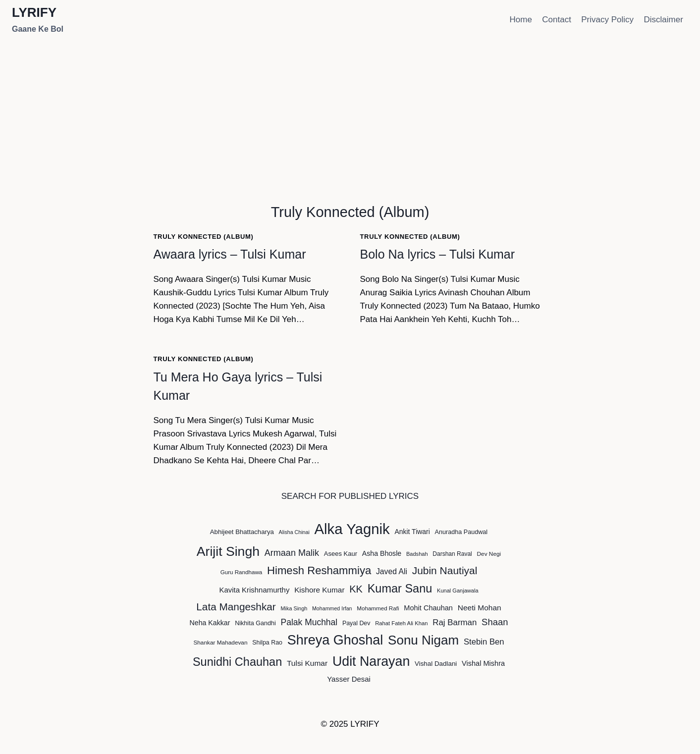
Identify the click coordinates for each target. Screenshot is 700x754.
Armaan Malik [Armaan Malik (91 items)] (292, 553)
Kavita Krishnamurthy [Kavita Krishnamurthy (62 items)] (254, 590)
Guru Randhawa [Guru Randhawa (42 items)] (242, 572)
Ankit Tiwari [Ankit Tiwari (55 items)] (412, 532)
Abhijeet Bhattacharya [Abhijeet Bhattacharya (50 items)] (242, 532)
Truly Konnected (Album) (204, 237)
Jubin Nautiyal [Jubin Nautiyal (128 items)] (445, 570)
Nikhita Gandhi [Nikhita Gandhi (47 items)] (255, 623)
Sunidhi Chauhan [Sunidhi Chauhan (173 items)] (237, 662)
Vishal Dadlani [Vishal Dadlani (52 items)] (436, 664)
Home (521, 20)
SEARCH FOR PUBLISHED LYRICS (350, 496)
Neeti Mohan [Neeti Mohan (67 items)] (480, 608)
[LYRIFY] (38, 20)
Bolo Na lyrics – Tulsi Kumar (438, 254)
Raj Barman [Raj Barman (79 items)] (455, 622)
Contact (557, 20)
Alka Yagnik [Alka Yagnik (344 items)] (352, 529)
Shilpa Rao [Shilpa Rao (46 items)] (267, 643)
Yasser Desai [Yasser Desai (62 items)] (349, 679)
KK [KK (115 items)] (356, 589)
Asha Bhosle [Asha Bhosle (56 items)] (382, 553)
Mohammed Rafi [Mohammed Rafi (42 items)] (378, 608)
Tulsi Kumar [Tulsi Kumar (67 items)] (307, 663)
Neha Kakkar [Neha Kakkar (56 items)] (210, 623)
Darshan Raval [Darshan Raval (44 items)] (452, 554)
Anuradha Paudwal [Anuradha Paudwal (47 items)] (461, 532)
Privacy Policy (607, 20)
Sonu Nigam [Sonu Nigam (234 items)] (423, 640)
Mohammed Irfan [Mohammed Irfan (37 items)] (332, 608)
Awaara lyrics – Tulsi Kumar (230, 254)
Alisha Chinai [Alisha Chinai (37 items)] (294, 532)
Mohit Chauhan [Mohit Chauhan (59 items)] (428, 608)
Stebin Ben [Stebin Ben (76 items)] (484, 642)
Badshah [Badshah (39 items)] (417, 554)
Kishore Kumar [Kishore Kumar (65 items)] (319, 590)
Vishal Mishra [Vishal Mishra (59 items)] (483, 663)
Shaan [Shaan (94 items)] (495, 622)
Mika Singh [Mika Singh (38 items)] (294, 608)
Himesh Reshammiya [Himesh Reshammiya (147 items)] (319, 570)
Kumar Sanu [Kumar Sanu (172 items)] (400, 589)
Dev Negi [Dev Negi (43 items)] (489, 554)
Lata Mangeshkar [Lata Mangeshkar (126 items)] (236, 607)
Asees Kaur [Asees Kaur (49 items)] (341, 554)
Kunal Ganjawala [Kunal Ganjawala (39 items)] (458, 591)
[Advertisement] (350, 114)
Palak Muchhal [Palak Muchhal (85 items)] (309, 622)
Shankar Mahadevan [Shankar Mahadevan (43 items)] (220, 643)
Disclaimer (663, 20)
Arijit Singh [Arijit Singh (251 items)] (228, 551)
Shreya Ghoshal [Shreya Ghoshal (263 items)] (335, 640)
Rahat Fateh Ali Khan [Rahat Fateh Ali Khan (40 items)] (401, 623)
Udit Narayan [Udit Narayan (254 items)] (371, 661)
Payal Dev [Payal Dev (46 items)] (356, 623)
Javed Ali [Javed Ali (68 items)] (392, 571)
